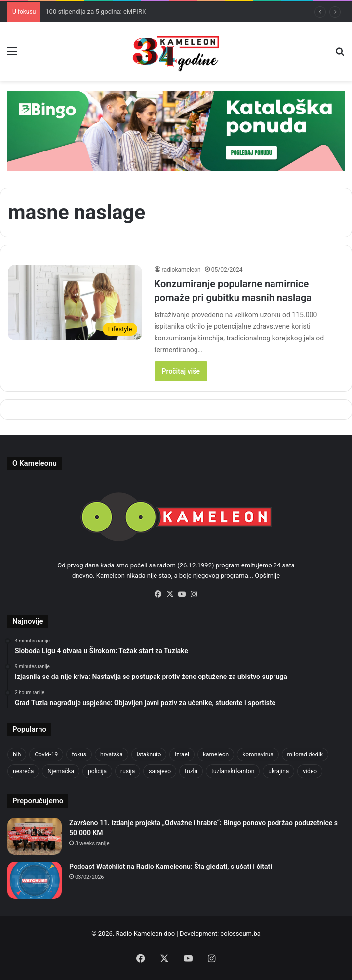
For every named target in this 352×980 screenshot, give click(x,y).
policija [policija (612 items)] (97, 771)
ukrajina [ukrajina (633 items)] (278, 771)
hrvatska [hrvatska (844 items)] (112, 754)
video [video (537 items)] (310, 771)
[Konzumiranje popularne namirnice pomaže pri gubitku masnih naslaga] (75, 303)
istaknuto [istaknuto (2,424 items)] (149, 754)
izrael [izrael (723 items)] (182, 754)
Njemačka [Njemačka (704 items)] (61, 771)
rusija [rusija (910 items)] (128, 771)
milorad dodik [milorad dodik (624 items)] (305, 754)
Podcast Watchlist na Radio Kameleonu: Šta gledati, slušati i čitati (171, 867)
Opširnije (267, 576)
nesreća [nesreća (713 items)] (23, 771)
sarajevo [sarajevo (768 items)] (160, 771)
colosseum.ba (240, 933)
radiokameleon (181, 270)
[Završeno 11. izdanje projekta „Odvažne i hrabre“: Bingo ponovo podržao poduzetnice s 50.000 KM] (35, 836)
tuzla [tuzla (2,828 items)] (191, 771)
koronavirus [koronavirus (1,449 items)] (258, 754)
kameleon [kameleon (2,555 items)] (216, 754)
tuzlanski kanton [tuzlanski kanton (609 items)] (233, 771)
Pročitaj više (181, 371)
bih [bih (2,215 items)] (17, 754)
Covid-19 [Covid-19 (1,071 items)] (46, 754)
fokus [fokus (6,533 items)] (79, 754)
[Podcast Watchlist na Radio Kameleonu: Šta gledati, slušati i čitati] (35, 880)
